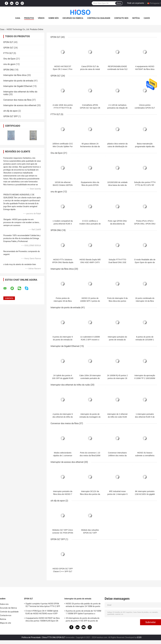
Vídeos (41, 18)
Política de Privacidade (31, 637)
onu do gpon (9, 64)
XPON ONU (9, 70)
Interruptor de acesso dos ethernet (20, 105)
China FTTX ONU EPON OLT (53, 637)
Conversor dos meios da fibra (17, 100)
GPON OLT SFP (11, 116)
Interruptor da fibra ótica (15, 75)
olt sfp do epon (11, 111)
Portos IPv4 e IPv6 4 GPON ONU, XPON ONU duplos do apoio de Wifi (145, 224)
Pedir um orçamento (136, 3)
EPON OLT (8, 42)
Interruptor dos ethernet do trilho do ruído (70, 385)
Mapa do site (6, 623)
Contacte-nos (121, 18)
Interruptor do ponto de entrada (18, 81)
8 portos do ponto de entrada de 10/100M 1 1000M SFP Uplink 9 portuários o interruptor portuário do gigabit (83, 613)
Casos (147, 18)
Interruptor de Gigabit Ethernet (18, 86)
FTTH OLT (8, 53)
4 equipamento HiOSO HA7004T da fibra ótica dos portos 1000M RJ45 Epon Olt (43, 619)
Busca (119, 3)
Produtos (29, 18)
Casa (18, 18)
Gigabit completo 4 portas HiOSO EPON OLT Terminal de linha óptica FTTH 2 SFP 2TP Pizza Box (43, 605)
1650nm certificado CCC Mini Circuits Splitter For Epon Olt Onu (63, 146)
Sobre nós (54, 18)
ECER (139, 637)
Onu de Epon (9, 59)
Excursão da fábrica (73, 18)
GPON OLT (8, 48)
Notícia (136, 18)
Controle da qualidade (99, 18)
